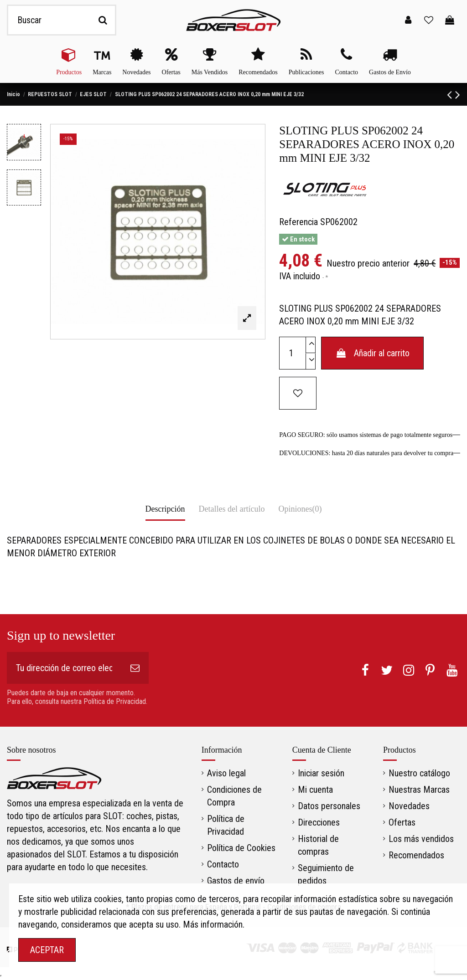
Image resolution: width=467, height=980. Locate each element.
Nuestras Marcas (419, 790)
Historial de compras (318, 845)
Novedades (409, 806)
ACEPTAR (47, 950)
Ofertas (402, 822)
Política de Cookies (241, 848)
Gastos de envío (236, 881)
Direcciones (319, 822)
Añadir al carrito (372, 353)
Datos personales (329, 806)
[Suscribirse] (135, 668)
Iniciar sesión (321, 773)
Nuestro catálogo (419, 773)
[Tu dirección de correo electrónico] (64, 668)
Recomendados (416, 855)
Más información (213, 924)
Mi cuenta (315, 790)
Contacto (223, 864)
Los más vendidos (421, 839)
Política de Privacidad (226, 825)
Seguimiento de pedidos (326, 874)
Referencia (298, 222)
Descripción (165, 509)
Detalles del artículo (232, 509)
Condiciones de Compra (234, 796)
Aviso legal (226, 773)
